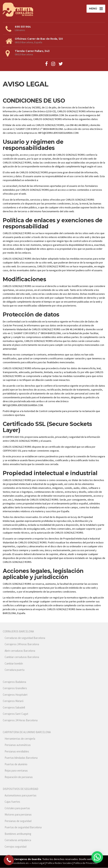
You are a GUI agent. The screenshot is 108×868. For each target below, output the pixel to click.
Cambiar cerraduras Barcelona (22, 657)
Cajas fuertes (12, 802)
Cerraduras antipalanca (18, 840)
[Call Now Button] (9, 860)
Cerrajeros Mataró (13, 701)
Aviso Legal (38, 863)
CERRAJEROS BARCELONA (18, 632)
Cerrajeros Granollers (15, 688)
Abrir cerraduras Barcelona (20, 651)
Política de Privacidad (86, 863)
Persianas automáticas (18, 745)
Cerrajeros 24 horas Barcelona (22, 644)
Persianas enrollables (17, 752)
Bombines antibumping (18, 834)
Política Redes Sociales (59, 863)
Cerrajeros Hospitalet (15, 695)
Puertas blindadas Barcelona (21, 758)
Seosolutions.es (20, 863)
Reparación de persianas (19, 777)
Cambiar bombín (14, 664)
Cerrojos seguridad (16, 847)
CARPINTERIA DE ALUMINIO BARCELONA (27, 732)
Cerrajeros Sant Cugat (16, 714)
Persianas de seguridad (18, 821)
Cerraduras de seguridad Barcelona (25, 638)
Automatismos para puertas (21, 796)
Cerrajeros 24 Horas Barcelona (20, 720)
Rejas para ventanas (16, 771)
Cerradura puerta (15, 670)
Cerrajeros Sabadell (14, 708)
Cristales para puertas (17, 808)
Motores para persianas (18, 815)
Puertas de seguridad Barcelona (23, 827)
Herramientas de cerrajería (20, 739)
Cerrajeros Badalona (14, 682)
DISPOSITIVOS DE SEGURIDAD (21, 789)
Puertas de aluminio (16, 764)
